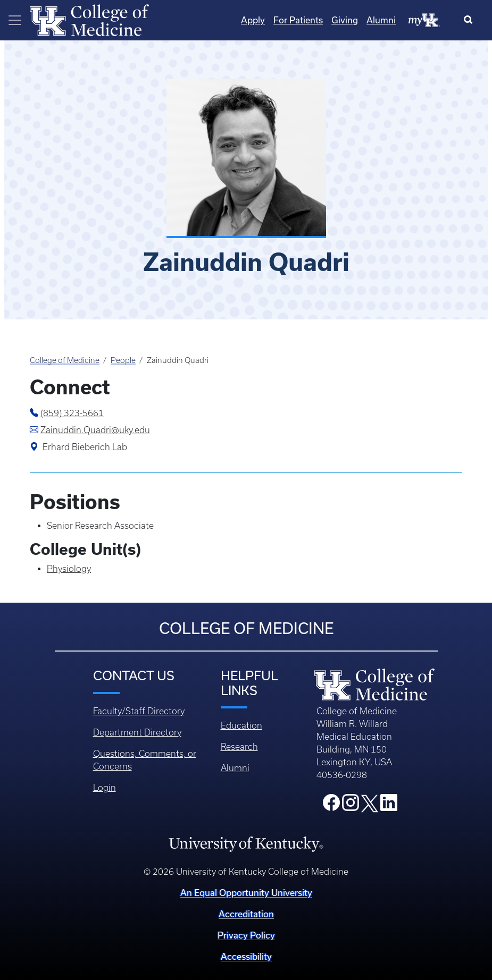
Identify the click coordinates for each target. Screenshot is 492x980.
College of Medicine (65, 360)
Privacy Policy (246, 935)
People (123, 360)
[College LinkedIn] (389, 806)
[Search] (470, 20)
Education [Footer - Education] (241, 725)
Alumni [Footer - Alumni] (235, 768)
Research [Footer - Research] (239, 747)
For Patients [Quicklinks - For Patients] (298, 20)
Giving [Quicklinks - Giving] (345, 20)
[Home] (89, 19)
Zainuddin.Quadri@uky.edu (95, 430)
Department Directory (137, 732)
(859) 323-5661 (72, 413)
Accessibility (246, 956)
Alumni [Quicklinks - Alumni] (381, 20)
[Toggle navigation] (15, 20)
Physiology (69, 569)
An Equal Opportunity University (246, 893)
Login (105, 788)
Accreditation (246, 914)
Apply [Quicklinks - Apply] (253, 20)
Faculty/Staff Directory (139, 711)
